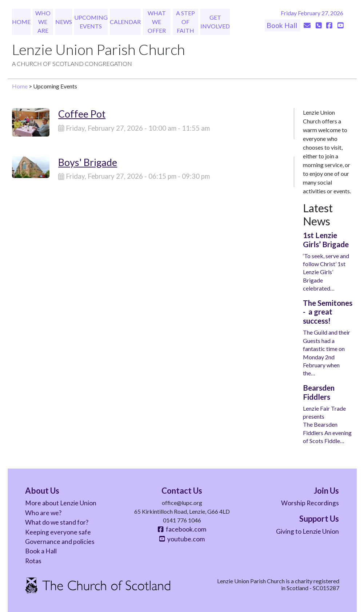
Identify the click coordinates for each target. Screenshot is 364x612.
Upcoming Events (91, 22)
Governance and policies (60, 542)
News (64, 22)
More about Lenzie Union (61, 503)
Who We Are (43, 22)
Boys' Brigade (88, 162)
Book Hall (283, 25)
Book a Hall (41, 551)
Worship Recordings (310, 503)
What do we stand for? (57, 522)
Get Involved (215, 22)
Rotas (33, 561)
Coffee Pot (82, 114)
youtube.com (182, 539)
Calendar (125, 22)
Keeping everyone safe (58, 532)
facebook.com (182, 529)
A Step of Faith (185, 22)
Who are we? (43, 513)
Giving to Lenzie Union (307, 531)
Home (21, 22)
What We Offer (157, 22)
